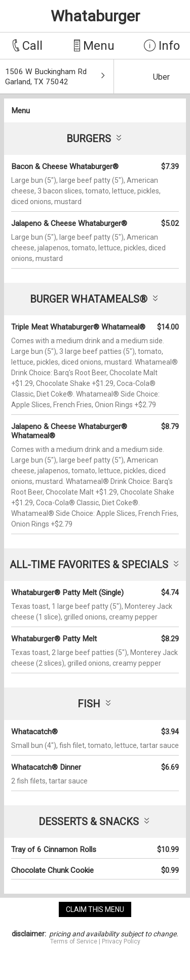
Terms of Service (74, 941)
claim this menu (95, 909)
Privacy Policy (121, 941)
